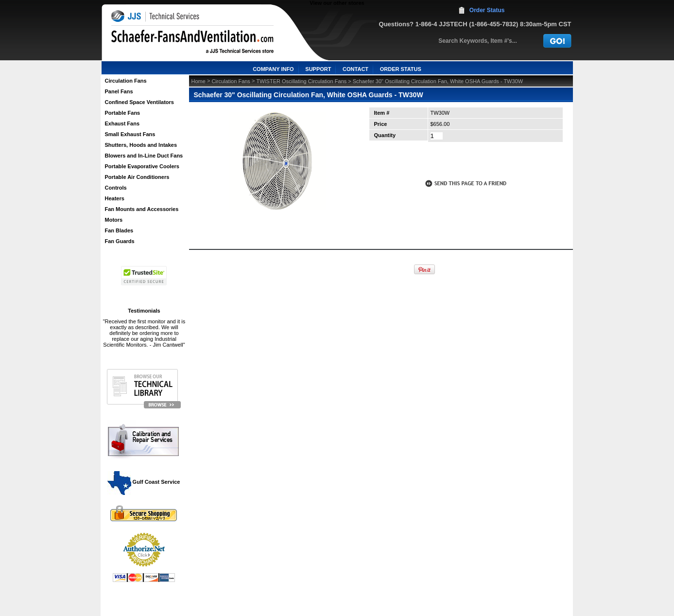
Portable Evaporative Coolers (142, 166)
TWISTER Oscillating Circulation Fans (301, 81)
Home (199, 81)
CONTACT (355, 69)
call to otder (465, 162)
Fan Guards (120, 241)
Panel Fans (119, 91)
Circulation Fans (126, 81)
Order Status (487, 10)
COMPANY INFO (273, 69)
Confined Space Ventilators (139, 102)
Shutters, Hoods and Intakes (141, 145)
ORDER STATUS (401, 69)
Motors (114, 220)
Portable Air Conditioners (137, 177)
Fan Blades (119, 230)
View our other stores (337, 3)
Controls (116, 188)
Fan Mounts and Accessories (142, 209)
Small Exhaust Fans (130, 134)
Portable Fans (123, 113)
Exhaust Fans (122, 123)
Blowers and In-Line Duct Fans (144, 156)
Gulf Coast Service (144, 482)
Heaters (115, 198)
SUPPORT (318, 69)
